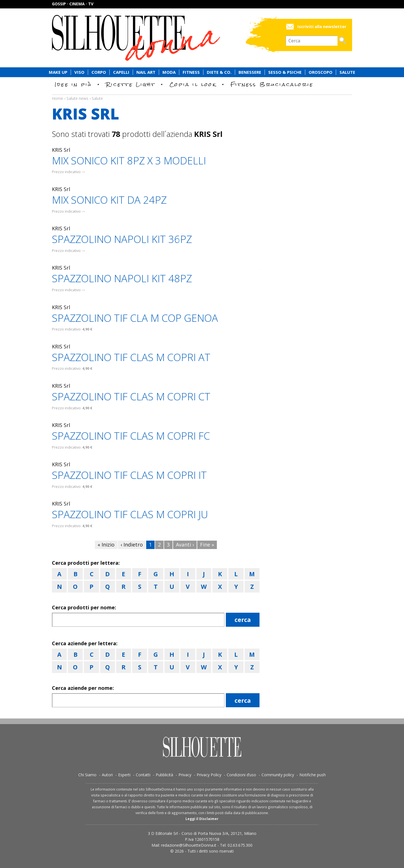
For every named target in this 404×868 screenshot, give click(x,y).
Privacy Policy (209, 775)
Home (58, 98)
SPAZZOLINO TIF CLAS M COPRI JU (130, 514)
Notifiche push (313, 775)
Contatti (143, 775)
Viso (79, 72)
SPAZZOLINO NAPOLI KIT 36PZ (122, 239)
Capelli (121, 72)
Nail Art (146, 72)
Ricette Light (131, 84)
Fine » (207, 545)
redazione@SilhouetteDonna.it (189, 845)
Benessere (250, 72)
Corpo (99, 72)
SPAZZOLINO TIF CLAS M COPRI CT (131, 397)
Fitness (191, 72)
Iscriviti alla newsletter (322, 27)
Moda (169, 72)
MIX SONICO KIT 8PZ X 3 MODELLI (129, 161)
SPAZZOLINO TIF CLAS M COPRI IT (129, 475)
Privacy (185, 775)
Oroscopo (321, 72)
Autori (107, 775)
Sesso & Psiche (285, 72)
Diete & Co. (219, 72)
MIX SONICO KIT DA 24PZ (109, 200)
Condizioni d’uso (241, 775)
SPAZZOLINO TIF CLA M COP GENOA (135, 318)
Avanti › (185, 545)
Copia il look (193, 84)
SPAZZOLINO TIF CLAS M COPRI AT (131, 357)
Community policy (278, 775)
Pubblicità (164, 775)
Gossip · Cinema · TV (73, 4)
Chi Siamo (87, 775)
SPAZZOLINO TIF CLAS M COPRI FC (131, 436)
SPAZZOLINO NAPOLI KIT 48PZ (122, 278)
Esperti (124, 775)
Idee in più (73, 84)
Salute (347, 72)
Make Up (58, 72)
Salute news (202, 93)
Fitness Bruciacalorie (272, 84)
